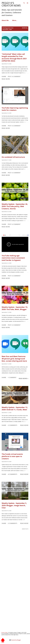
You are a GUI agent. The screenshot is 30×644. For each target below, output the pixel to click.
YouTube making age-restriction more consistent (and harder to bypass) (13, 258)
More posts (25, 529)
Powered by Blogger (15, 640)
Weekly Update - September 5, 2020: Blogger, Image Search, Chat (14, 505)
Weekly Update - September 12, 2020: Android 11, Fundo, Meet (15, 408)
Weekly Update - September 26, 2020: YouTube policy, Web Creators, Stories (15, 206)
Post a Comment (14, 76)
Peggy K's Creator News (11, 4)
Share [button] (4, 76)
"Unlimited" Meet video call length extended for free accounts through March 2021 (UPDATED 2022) (14, 57)
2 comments (12, 425)
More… (15, 20)
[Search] (24, 3)
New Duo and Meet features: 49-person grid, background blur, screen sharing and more (14, 359)
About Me (5, 20)
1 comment (12, 377)
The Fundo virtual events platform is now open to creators (12, 456)
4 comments (12, 474)
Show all (25, 28)
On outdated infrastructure (13, 157)
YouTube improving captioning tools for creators (15, 109)
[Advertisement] (15, 584)
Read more (6, 79)
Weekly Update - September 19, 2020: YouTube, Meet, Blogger (15, 308)
